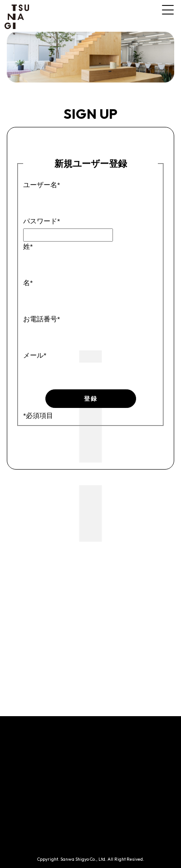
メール (35, 355)
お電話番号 (42, 319)
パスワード (42, 221)
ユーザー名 (42, 185)
